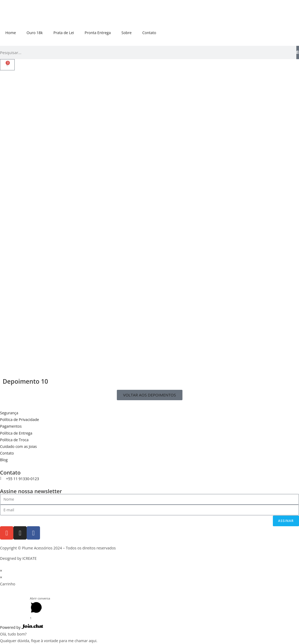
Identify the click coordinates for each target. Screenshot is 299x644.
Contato (149, 33)
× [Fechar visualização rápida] (1, 571)
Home (11, 33)
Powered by (22, 627)
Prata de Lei (64, 33)
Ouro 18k (35, 33)
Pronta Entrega (98, 33)
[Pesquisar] (298, 52)
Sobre (126, 33)
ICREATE (30, 558)
